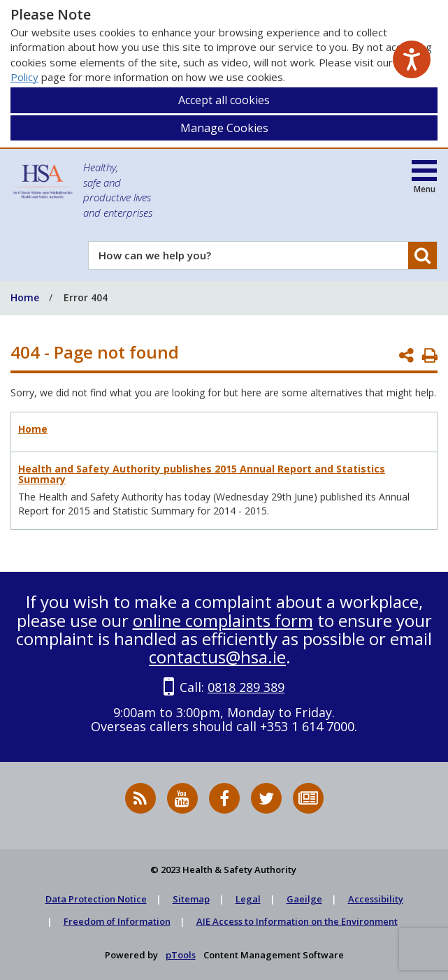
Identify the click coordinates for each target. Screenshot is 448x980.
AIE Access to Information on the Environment (297, 921)
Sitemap (191, 899)
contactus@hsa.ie (217, 657)
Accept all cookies (224, 100)
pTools (181, 955)
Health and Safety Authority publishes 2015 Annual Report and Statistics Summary (202, 474)
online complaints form (223, 620)
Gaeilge (304, 899)
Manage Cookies (224, 128)
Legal (248, 899)
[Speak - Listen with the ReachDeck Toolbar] (412, 59)
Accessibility (376, 899)
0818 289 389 (246, 687)
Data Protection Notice (96, 899)
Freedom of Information (117, 921)
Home (33, 429)
